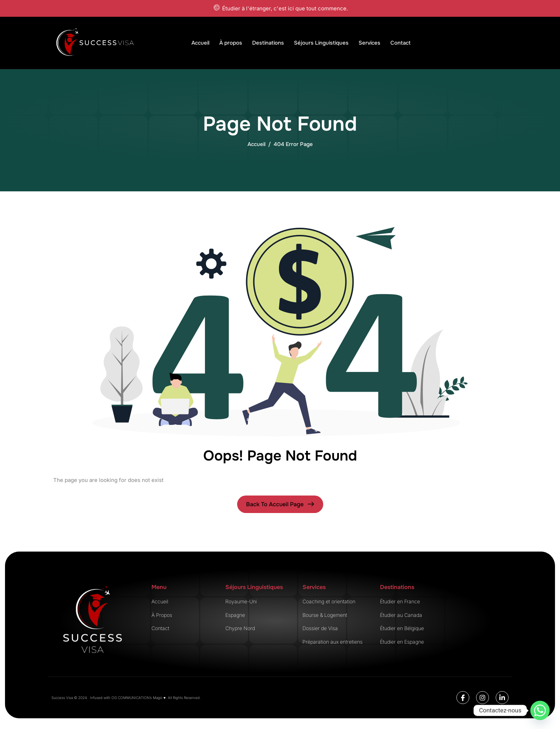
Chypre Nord (240, 628)
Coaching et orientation (329, 601)
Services (369, 43)
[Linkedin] (502, 698)
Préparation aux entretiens (332, 642)
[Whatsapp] (540, 710)
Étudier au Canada (401, 615)
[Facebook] (463, 698)
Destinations (268, 43)
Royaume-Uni (241, 601)
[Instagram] (482, 698)
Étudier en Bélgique (402, 628)
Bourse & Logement (325, 615)
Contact (401, 43)
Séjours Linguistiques (321, 43)
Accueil (200, 43)
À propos (231, 43)
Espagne (235, 615)
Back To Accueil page (275, 504)
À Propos (162, 615)
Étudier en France (400, 601)
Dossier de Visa (320, 628)
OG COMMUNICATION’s (132, 698)
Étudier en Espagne (402, 642)
